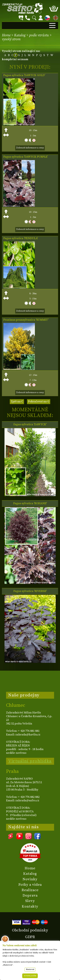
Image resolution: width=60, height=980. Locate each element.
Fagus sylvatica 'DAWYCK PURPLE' (26, 157)
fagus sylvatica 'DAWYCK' (30, 424)
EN (55, 17)
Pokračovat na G (39, 401)
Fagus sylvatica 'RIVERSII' (30, 591)
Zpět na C (17, 401)
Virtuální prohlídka (30, 761)
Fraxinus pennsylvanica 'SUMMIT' (26, 320)
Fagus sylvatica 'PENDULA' (21, 238)
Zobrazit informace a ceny (30, 148)
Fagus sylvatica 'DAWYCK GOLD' (24, 75)
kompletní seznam (15, 59)
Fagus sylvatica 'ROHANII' (30, 503)
